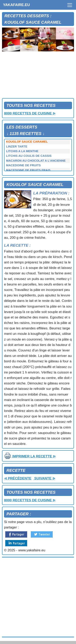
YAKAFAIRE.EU (16, 5)
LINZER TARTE (17, 146)
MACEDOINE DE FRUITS (23, 165)
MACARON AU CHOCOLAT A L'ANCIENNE (36, 161)
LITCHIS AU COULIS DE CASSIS (29, 156)
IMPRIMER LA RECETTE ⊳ (30, 456)
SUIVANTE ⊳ (44, 478)
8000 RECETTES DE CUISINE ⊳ (30, 113)
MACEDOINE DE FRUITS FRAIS (28, 170)
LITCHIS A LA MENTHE (22, 151)
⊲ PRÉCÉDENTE (18, 478)
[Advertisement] (38, 76)
